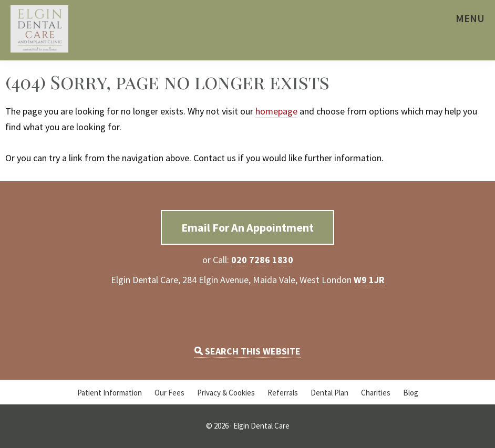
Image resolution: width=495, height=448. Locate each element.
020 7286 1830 (262, 260)
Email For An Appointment (247, 227)
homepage (276, 111)
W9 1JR (369, 280)
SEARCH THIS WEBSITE (247, 351)
